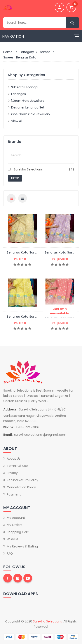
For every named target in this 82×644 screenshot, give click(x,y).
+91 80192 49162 (28, 427)
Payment (14, 494)
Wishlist (12, 539)
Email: (8, 435)
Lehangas (18, 94)
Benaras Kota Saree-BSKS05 (29, 252)
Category (27, 52)
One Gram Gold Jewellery (31, 114)
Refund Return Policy (23, 480)
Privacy (12, 473)
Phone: (9, 427)
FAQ (10, 554)
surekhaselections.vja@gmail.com (40, 435)
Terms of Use (17, 466)
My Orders (15, 525)
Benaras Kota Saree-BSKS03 (29, 317)
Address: (10, 409)
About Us (14, 459)
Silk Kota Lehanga (24, 87)
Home (8, 52)
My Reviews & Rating (22, 546)
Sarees (45, 52)
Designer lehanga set (28, 107)
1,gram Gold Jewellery (28, 101)
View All (17, 121)
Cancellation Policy (21, 487)
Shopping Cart (18, 532)
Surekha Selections (41, 169)
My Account (16, 518)
